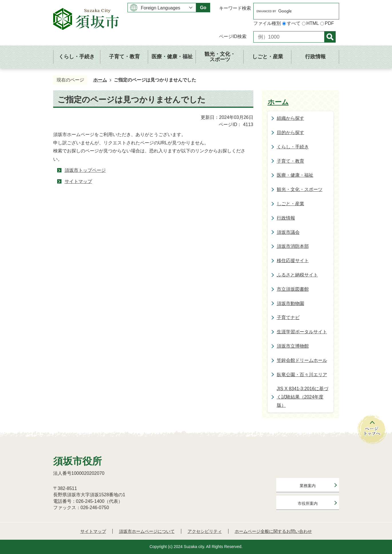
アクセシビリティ (205, 531)
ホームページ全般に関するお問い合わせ (273, 531)
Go (203, 8)
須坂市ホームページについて (147, 531)
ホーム (100, 80)
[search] (290, 11)
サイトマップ (78, 181)
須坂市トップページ (85, 170)
